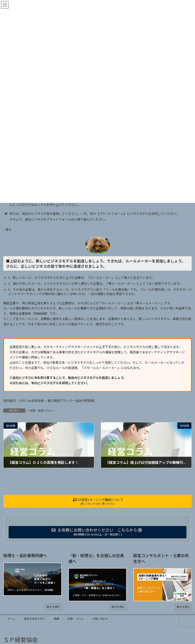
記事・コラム (76, 619)
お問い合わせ (100, 619)
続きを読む (53, 607)
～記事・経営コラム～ (41, 411)
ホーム (11, 619)
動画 (56, 619)
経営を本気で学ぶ (35, 619)
